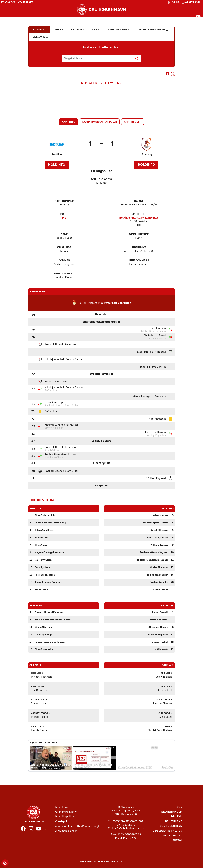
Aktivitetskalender (66, 831)
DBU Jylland (174, 821)
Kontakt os (8, 3)
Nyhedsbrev (25, 3)
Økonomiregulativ (66, 812)
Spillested (139, 214)
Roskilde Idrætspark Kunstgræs (139, 218)
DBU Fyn (177, 817)
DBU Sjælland (172, 836)
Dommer (64, 261)
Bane (64, 235)
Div (64, 218)
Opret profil (191, 3)
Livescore (40, 37)
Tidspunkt (139, 248)
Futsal (177, 840)
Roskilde (57, 155)
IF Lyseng (146, 155)
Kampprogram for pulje (100, 122)
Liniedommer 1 (139, 261)
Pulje (64, 214)
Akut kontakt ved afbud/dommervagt (77, 826)
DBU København (171, 826)
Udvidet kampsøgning (153, 30)
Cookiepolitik (63, 821)
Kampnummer (64, 201)
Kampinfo (69, 122)
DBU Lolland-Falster (167, 831)
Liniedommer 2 (64, 274)
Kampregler (133, 122)
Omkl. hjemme (139, 235)
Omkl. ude (64, 248)
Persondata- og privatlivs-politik (102, 862)
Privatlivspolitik (65, 817)
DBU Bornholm (172, 812)
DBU (179, 807)
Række (139, 201)
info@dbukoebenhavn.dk (129, 829)
